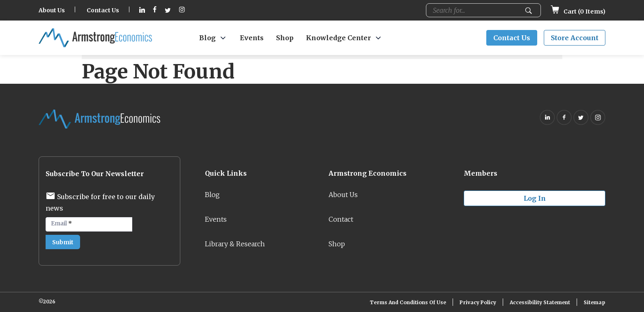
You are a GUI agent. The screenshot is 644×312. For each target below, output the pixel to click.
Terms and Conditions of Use (408, 302)
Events (252, 38)
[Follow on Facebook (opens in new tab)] (155, 10)
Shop (285, 38)
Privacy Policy (478, 302)
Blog (207, 38)
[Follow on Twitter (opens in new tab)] (168, 10)
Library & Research (235, 244)
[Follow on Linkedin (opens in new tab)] (142, 10)
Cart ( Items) (578, 11)
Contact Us (103, 10)
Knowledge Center (338, 38)
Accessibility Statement (540, 302)
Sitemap (595, 302)
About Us (52, 10)
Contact (341, 219)
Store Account (575, 38)
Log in (535, 198)
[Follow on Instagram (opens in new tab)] (182, 10)
